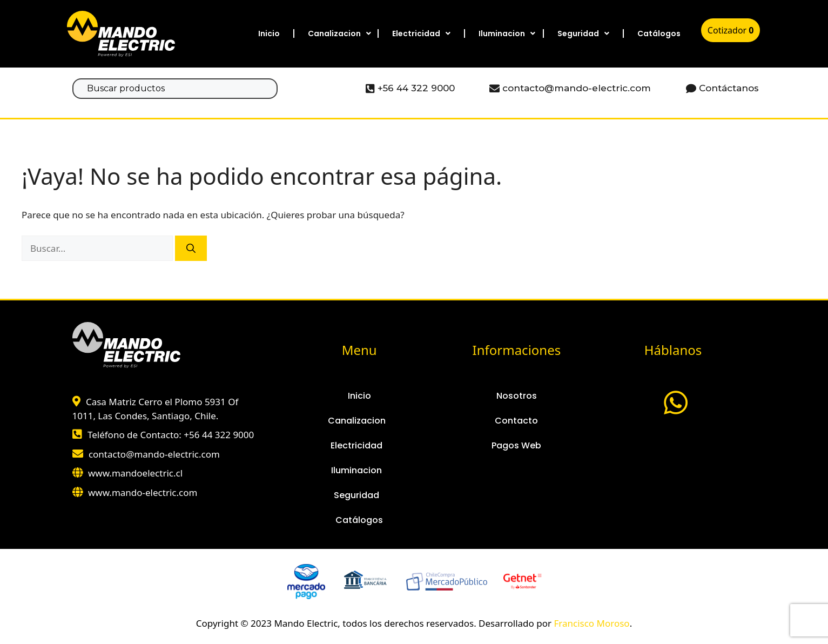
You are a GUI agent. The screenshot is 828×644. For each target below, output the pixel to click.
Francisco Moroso (591, 623)
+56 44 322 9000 (219, 435)
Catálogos (659, 33)
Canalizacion (339, 33)
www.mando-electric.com (143, 492)
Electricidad (421, 33)
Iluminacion (507, 33)
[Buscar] (191, 249)
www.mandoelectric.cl (135, 473)
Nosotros (517, 396)
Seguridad (583, 33)
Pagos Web (516, 445)
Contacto (516, 421)
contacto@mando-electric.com (154, 454)
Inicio (269, 33)
